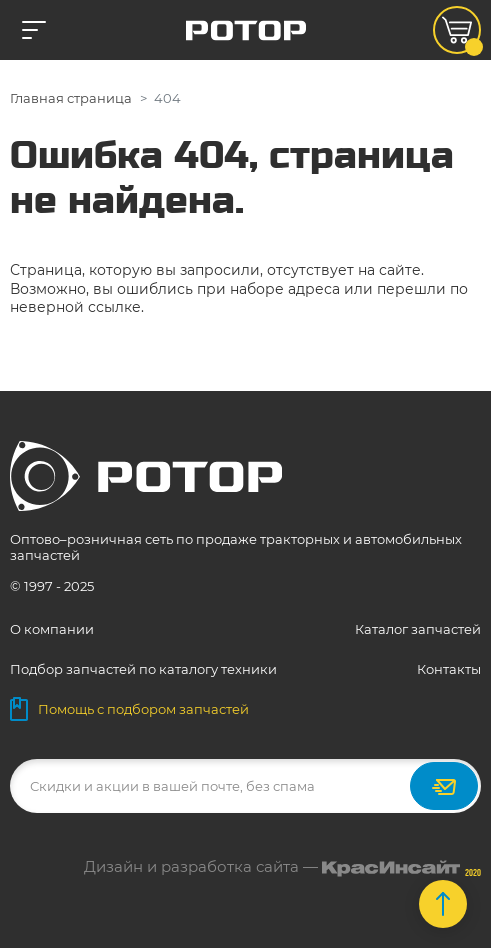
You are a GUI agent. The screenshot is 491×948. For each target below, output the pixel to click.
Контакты (449, 669)
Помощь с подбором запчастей (129, 709)
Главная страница (71, 98)
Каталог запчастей (418, 629)
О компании (52, 629)
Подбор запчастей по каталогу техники (143, 669)
